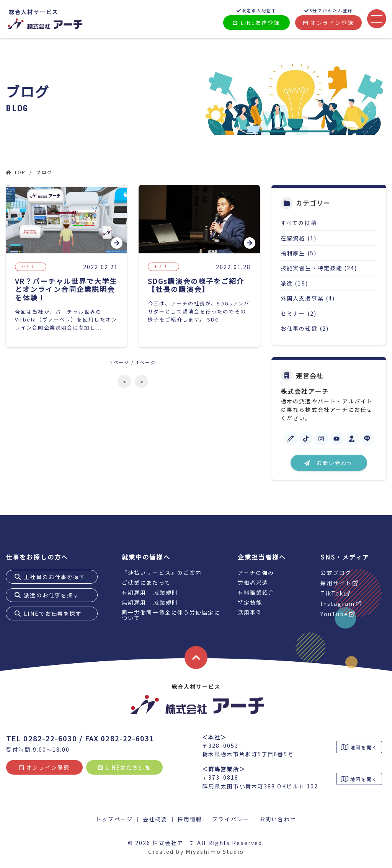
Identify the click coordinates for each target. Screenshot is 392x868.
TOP (20, 172)
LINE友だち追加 (125, 767)
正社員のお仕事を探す (55, 577)
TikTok (332, 593)
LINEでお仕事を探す (53, 613)
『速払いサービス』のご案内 (162, 573)
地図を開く (363, 747)
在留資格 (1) (299, 238)
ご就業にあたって (146, 582)
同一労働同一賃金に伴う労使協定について (171, 615)
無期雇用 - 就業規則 (150, 602)
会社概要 (155, 819)
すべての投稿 (299, 223)
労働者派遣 (253, 582)
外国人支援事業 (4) (308, 298)
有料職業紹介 (256, 592)
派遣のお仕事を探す (51, 595)
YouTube (334, 614)
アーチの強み (256, 573)
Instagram (338, 604)
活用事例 (250, 612)
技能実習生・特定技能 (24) (319, 268)
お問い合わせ (329, 463)
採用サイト (336, 583)
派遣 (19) (294, 283)
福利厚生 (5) (299, 253)
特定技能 (250, 602)
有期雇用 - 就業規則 (150, 592)
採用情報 (190, 819)
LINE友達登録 (256, 23)
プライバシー (231, 819)
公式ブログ (336, 573)
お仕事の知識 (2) (305, 328)
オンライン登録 (328, 23)
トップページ (114, 819)
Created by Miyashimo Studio (196, 852)
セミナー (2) (299, 313)
